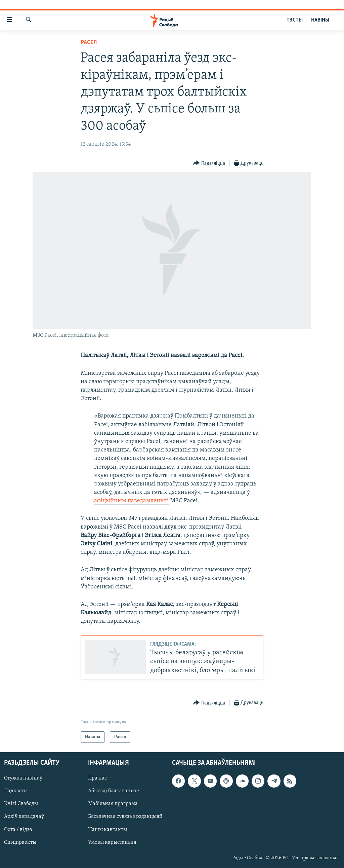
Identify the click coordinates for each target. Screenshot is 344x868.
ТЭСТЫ (295, 20)
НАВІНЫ (320, 20)
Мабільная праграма (113, 804)
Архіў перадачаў (24, 817)
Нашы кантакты (107, 830)
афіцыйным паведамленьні (131, 501)
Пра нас (97, 779)
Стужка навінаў (23, 779)
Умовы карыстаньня (112, 842)
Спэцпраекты (20, 842)
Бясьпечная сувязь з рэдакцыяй (125, 817)
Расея (89, 43)
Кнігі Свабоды (21, 804)
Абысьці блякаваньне (114, 791)
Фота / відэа (18, 830)
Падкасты (16, 791)
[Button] (209, 163)
